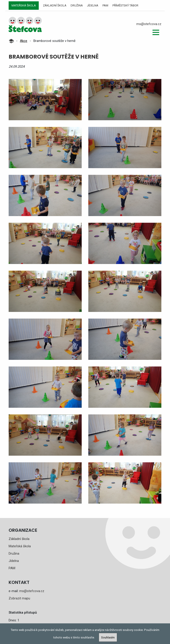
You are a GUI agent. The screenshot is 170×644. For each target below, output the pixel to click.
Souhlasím (108, 637)
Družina (77, 5)
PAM (105, 5)
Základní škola (55, 5)
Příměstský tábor (125, 5)
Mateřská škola (24, 5)
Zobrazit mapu (19, 598)
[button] (156, 32)
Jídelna (93, 5)
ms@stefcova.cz (149, 24)
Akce (24, 41)
